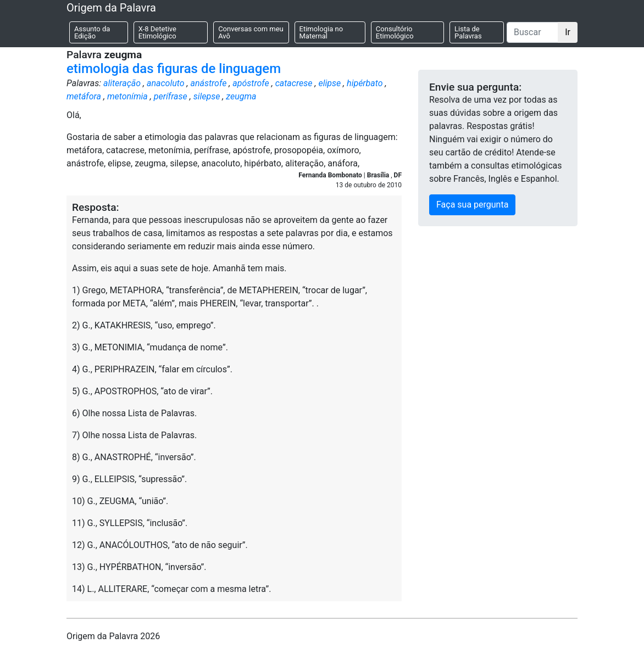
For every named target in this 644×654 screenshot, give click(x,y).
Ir (568, 32)
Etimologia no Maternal (321, 32)
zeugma (241, 96)
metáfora (84, 96)
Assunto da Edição (92, 32)
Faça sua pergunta (472, 205)
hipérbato (365, 83)
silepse (207, 96)
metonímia (127, 96)
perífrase (171, 96)
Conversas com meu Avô (251, 32)
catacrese (294, 83)
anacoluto (166, 83)
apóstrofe (251, 83)
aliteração (122, 83)
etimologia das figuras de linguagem (174, 69)
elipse (329, 83)
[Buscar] (532, 32)
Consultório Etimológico (395, 32)
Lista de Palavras (468, 32)
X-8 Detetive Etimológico (157, 32)
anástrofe (208, 83)
